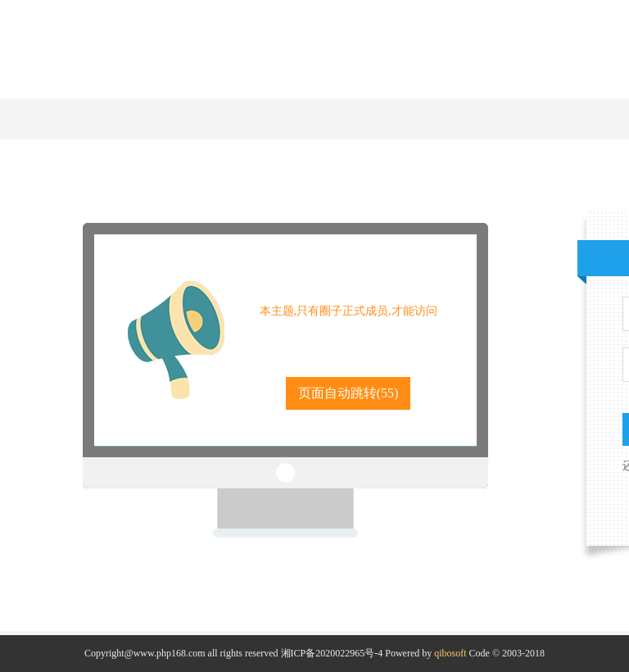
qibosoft (450, 653)
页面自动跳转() (348, 393)
